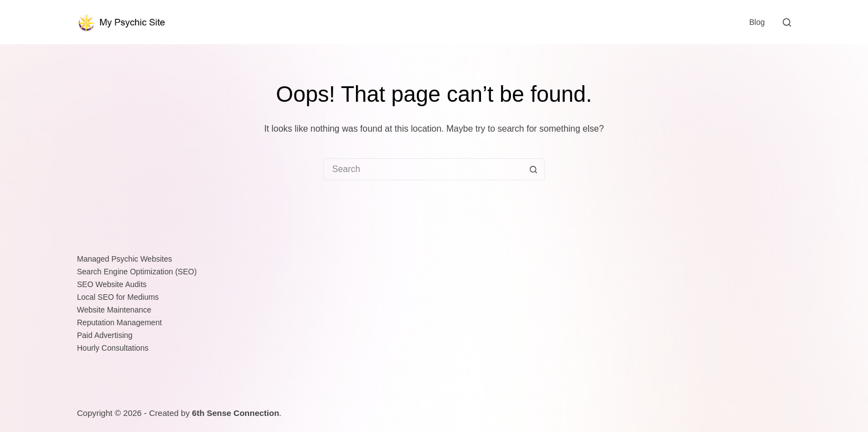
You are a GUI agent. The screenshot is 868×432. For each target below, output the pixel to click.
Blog (757, 22)
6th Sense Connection (236, 413)
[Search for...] (423, 169)
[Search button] (534, 169)
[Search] (787, 22)
